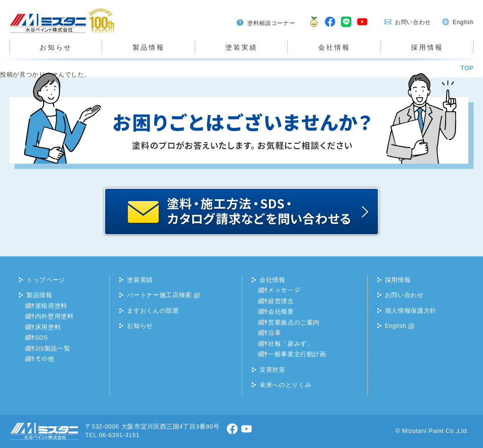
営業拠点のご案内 (294, 323)
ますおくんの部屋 (153, 311)
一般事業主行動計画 (297, 354)
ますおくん (312, 28)
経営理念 (281, 301)
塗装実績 (241, 47)
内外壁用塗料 (54, 316)
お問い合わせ (413, 22)
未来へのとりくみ (285, 385)
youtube (363, 28)
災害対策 (273, 370)
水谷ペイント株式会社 (42, 33)
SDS (42, 338)
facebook (331, 28)
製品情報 (148, 47)
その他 (45, 359)
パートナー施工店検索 (159, 295)
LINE (347, 28)
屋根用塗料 (51, 306)
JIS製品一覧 (53, 349)
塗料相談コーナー (271, 23)
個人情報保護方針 (411, 311)
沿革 (274, 333)
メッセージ (284, 290)
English (463, 22)
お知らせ (56, 47)
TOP (467, 68)
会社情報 (334, 47)
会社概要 (281, 312)
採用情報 (427, 47)
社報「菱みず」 (291, 344)
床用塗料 (48, 327)
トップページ (46, 280)
